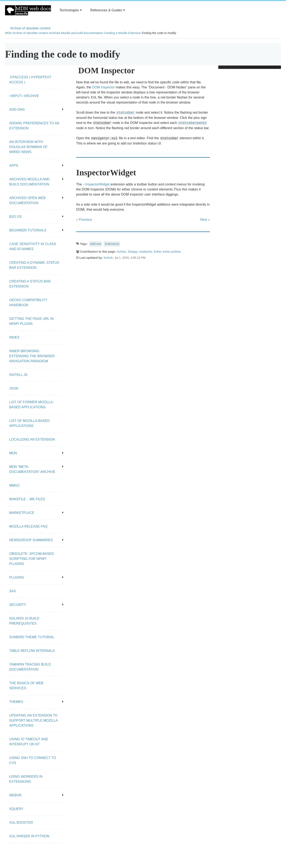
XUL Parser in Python (29, 836)
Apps (36, 166)
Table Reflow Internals (32, 651)
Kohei (157, 252)
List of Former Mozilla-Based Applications (31, 405)
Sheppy (133, 252)
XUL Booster (21, 823)
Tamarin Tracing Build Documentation (30, 667)
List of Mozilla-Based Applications (29, 423)
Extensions (112, 244)
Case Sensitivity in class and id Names (33, 246)
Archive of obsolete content (30, 28)
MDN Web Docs (28, 10)
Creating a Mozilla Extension (122, 33)
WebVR (36, 795)
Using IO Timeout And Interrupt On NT (29, 742)
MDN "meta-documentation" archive (36, 469)
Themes (36, 702)
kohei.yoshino (172, 252)
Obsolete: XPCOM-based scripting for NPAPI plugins (32, 559)
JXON (14, 388)
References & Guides (108, 10)
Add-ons (96, 244)
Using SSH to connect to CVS (33, 760)
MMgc (15, 485)
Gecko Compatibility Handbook (28, 303)
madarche (146, 252)
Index (14, 337)
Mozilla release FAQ (28, 526)
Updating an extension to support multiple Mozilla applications (33, 720)
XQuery (16, 809)
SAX (13, 591)
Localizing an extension (32, 439)
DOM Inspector (103, 87)
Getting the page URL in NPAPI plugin (31, 321)
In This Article (249, 67)
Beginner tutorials (36, 230)
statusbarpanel (192, 123)
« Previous (84, 220)
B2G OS (36, 217)
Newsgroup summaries (36, 540)
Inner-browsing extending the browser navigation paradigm (32, 356)
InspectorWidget (97, 184)
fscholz (122, 252)
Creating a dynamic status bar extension (34, 265)
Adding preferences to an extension (34, 126)
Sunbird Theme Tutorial (32, 637)
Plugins (36, 577)
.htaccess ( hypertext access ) (30, 80)
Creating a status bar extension (30, 284)
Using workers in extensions (26, 779)
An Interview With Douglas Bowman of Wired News (28, 147)
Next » (205, 220)
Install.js (18, 375)
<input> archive (24, 96)
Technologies (71, 10)
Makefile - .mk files (27, 499)
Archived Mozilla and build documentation (76, 33)
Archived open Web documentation (36, 200)
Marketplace (36, 513)
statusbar (125, 113)
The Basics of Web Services (26, 686)
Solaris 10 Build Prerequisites (24, 621)
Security (36, 605)
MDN (8, 33)
